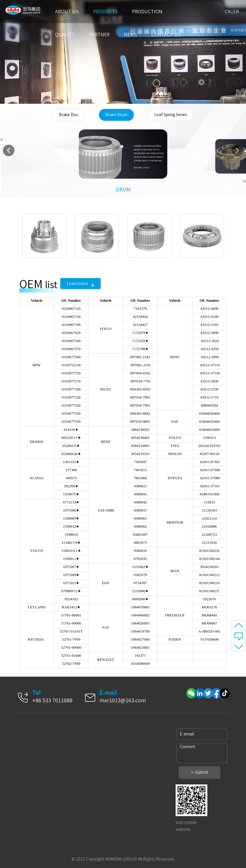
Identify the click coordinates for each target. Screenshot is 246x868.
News (130, 35)
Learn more (80, 284)
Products (105, 12)
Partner (99, 35)
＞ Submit (199, 772)
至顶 (239, 625)
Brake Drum (116, 115)
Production (147, 12)
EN (236, 12)
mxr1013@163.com (123, 700)
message (239, 636)
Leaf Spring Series (171, 115)
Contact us (166, 35)
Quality (65, 35)
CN (228, 12)
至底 (239, 646)
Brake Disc (69, 115)
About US (67, 12)
